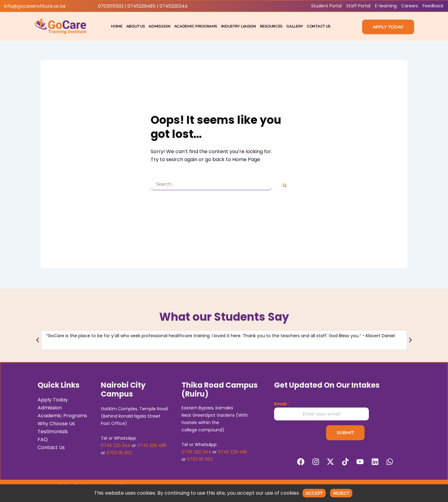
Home (117, 26)
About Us (136, 26)
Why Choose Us (56, 423)
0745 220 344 (116, 445)
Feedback (433, 6)
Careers (410, 6)
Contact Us (319, 26)
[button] (38, 339)
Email (282, 403)
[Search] (285, 186)
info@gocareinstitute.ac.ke (35, 6)
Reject (341, 493)
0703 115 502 (119, 452)
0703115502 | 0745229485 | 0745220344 (143, 6)
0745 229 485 (152, 445)
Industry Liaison (239, 26)
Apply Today (53, 399)
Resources (271, 26)
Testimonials (53, 431)
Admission (159, 26)
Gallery (295, 26)
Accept (314, 493)
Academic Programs (196, 26)
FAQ (43, 439)
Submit (345, 432)
